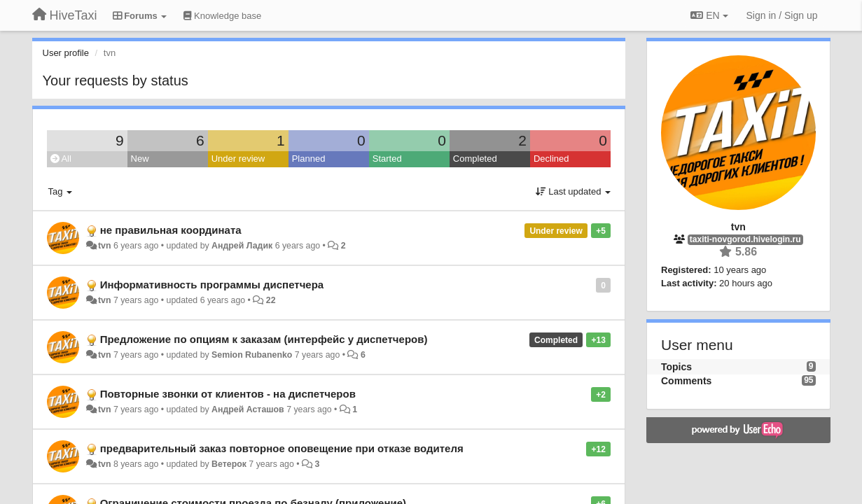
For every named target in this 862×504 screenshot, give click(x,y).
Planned (309, 159)
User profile (66, 53)
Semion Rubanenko (252, 355)
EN (709, 15)
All (61, 159)
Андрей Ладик (242, 246)
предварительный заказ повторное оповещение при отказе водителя (282, 448)
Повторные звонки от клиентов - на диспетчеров (228, 394)
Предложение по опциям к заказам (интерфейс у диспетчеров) (264, 339)
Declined (551, 159)
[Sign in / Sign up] (782, 15)
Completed (475, 159)
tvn (105, 246)
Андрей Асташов (248, 409)
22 (271, 300)
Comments (686, 381)
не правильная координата (171, 230)
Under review (238, 159)
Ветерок (229, 464)
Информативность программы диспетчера (212, 285)
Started (387, 159)
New (140, 159)
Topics (676, 367)
